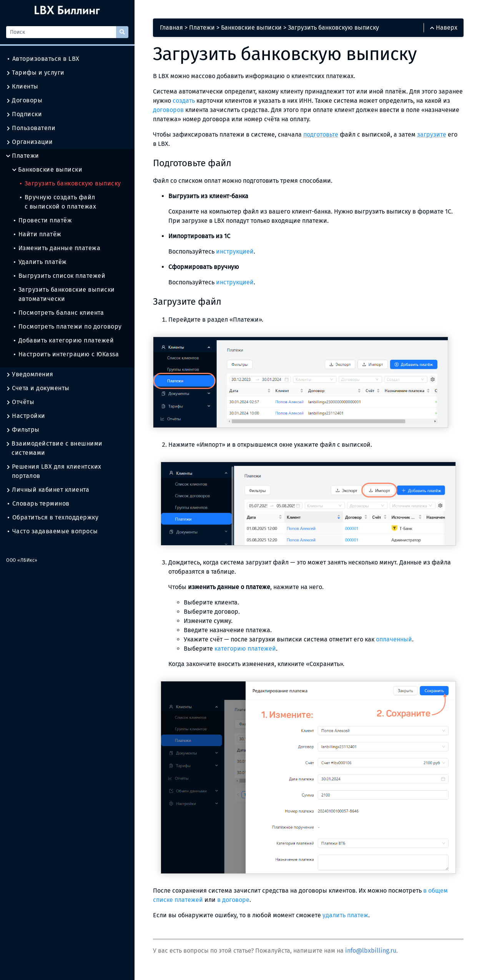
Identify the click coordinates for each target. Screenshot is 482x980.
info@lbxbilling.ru (371, 951)
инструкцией (235, 251)
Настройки (26, 416)
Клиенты (22, 87)
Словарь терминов (39, 503)
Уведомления (30, 374)
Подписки (24, 114)
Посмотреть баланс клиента (59, 313)
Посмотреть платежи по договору (68, 326)
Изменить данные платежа (57, 248)
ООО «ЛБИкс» (22, 560)
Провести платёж (43, 220)
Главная (171, 28)
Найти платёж (38, 234)
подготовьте (321, 134)
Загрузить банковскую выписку (71, 183)
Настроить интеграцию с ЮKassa (66, 354)
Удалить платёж (40, 262)
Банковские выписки (47, 170)
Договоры (24, 100)
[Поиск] (61, 32)
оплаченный (394, 639)
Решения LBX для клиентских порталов (54, 471)
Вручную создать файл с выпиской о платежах (58, 202)
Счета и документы (38, 388)
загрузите (432, 134)
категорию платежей (245, 649)
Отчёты (20, 402)
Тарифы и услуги (35, 73)
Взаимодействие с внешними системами (54, 448)
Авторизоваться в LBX (44, 59)
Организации (30, 142)
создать (184, 101)
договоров (168, 110)
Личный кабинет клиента (48, 490)
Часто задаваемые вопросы (53, 531)
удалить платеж (345, 915)
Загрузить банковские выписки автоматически (64, 294)
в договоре (233, 900)
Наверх (444, 28)
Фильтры (23, 430)
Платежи (23, 156)
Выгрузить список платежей (60, 276)
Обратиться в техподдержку (53, 517)
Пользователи (31, 128)
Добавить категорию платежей (64, 340)
